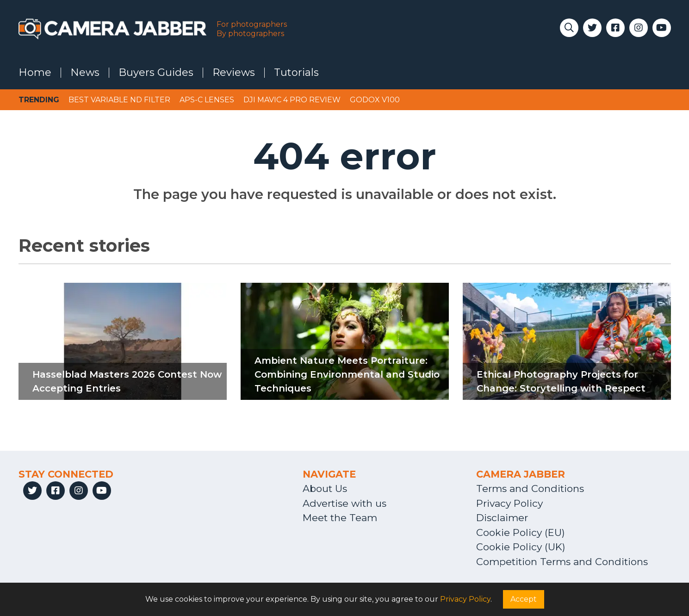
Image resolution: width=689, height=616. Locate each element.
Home (35, 73)
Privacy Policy (509, 503)
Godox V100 (375, 100)
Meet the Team (340, 518)
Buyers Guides (156, 73)
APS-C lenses (207, 100)
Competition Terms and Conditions (562, 562)
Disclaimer (502, 518)
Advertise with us (344, 503)
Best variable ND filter (119, 100)
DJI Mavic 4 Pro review (292, 100)
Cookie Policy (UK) (521, 547)
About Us (325, 488)
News (85, 73)
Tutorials (296, 73)
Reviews (234, 73)
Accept (524, 599)
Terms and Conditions (530, 488)
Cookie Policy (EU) (521, 532)
